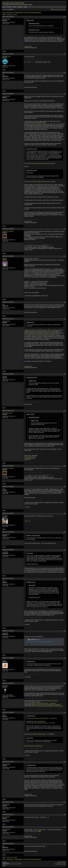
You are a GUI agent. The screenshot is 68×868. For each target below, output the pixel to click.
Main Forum (10, 13)
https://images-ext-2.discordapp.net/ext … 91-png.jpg (41, 723)
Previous (9, 14)
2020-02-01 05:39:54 (8, 827)
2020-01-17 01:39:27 (8, 579)
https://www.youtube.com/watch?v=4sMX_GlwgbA (49, 706)
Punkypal (5, 686)
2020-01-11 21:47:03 (8, 54)
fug (3, 75)
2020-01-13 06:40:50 (8, 94)
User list (9, 7)
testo (4, 489)
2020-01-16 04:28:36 (8, 374)
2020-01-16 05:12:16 (8, 411)
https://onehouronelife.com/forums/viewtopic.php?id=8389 (40, 332)
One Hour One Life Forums (13, 3)
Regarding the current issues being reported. (28, 13)
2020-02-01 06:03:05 (8, 844)
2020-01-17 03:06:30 (8, 712)
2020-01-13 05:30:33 (8, 73)
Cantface (5, 516)
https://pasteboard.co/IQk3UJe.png (34, 746)
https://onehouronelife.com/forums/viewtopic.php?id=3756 (40, 124)
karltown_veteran (8, 231)
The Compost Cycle (29, 458)
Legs (4, 660)
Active (56, 9)
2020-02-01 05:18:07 (8, 815)
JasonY (5, 376)
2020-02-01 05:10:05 (8, 762)
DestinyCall (6, 534)
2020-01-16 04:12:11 (8, 319)
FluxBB (64, 864)
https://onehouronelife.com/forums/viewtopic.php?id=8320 (40, 181)
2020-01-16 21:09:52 (8, 513)
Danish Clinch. (28, 46)
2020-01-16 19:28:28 (8, 466)
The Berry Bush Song (30, 457)
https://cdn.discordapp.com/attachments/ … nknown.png (42, 718)
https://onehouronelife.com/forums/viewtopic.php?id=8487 (40, 335)
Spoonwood (6, 19)
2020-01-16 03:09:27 (8, 302)
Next (16, 14)
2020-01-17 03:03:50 (8, 683)
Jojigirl (5, 259)
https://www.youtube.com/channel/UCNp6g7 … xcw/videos (40, 703)
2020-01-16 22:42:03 (8, 532)
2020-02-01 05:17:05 (8, 802)
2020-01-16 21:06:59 (8, 487)
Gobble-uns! (27, 459)
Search (14, 7)
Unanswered (62, 9)
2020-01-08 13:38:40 (8, 17)
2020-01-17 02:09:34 (8, 658)
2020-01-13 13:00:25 (8, 229)
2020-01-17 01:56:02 (8, 631)
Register (20, 7)
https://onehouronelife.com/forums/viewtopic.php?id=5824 (40, 163)
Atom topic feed (61, 862)
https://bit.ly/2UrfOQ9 (52, 701)
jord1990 (5, 552)
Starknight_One (7, 413)
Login (25, 7)
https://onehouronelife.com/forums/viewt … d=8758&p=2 (39, 734)
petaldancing (6, 56)
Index (4, 7)
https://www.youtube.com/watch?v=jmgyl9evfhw (48, 705)
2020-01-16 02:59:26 (8, 256)
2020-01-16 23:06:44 (8, 550)
